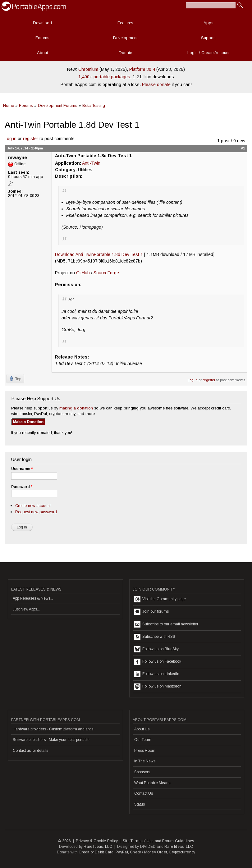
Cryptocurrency (182, 852)
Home (9, 105)
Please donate (156, 85)
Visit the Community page (160, 599)
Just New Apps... (26, 609)
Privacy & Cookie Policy (97, 841)
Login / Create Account (208, 53)
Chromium (88, 69)
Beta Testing (94, 105)
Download (42, 23)
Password (22, 487)
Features (125, 23)
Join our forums (151, 612)
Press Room (145, 751)
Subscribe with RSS (155, 637)
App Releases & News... (33, 598)
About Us (142, 729)
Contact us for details (30, 751)
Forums (42, 38)
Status (140, 804)
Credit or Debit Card (96, 852)
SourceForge (106, 273)
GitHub (83, 273)
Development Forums (58, 105)
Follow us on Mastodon (158, 687)
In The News (145, 761)
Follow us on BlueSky (156, 649)
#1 (243, 148)
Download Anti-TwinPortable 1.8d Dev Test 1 (99, 254)
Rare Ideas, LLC (98, 847)
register (31, 139)
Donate (125, 53)
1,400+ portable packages (104, 77)
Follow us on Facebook (158, 662)
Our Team (143, 740)
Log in (11, 139)
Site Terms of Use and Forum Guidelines (158, 841)
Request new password (36, 512)
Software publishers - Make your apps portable (51, 740)
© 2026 (64, 841)
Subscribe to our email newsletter (166, 624)
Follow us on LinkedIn (157, 674)
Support (208, 38)
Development (125, 38)
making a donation (76, 408)
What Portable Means (152, 783)
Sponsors (142, 772)
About (42, 53)
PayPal (122, 852)
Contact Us (144, 793)
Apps (208, 23)
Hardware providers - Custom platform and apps (53, 729)
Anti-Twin (91, 163)
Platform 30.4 (142, 69)
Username (22, 469)
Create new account (33, 506)
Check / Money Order (148, 852)
